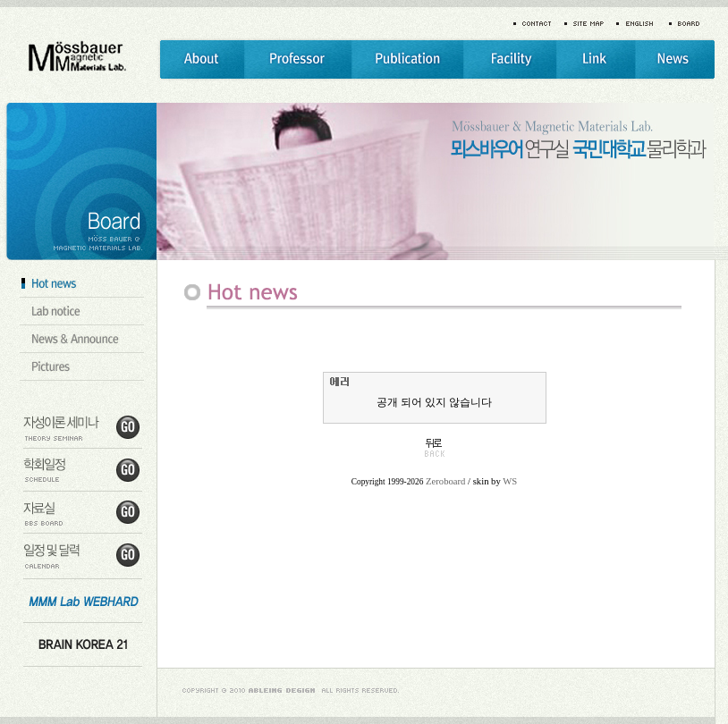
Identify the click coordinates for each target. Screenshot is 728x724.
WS (510, 481)
